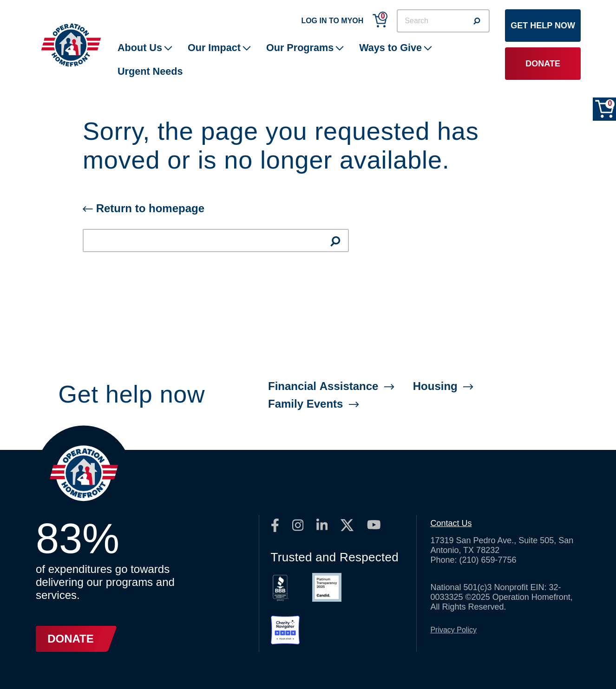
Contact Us (451, 523)
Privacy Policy (453, 630)
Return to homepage (144, 208)
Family (314, 404)
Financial (331, 386)
